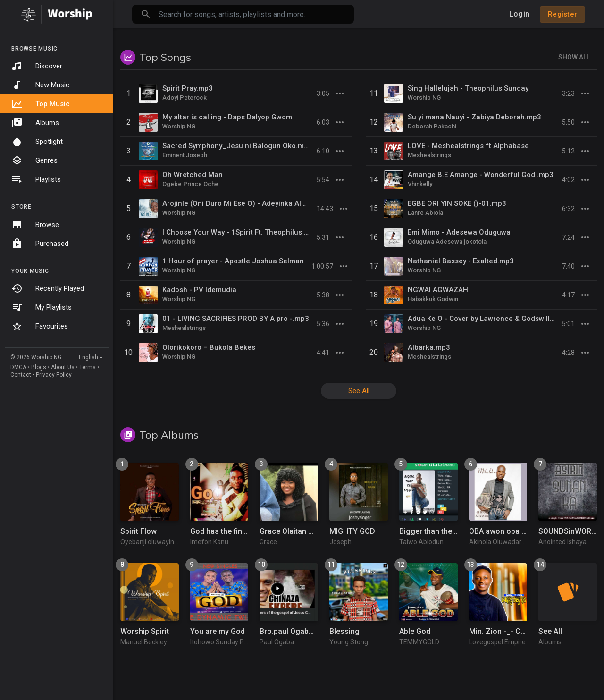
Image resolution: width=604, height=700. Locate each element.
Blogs (39, 367)
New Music (40, 85)
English (88, 357)
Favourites (40, 326)
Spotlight (37, 142)
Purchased (40, 244)
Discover (37, 66)
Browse (35, 225)
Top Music (41, 104)
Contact (21, 375)
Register (562, 14)
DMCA (18, 367)
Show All (574, 57)
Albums (35, 123)
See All (359, 391)
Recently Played (48, 288)
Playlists (36, 179)
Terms (88, 367)
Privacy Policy (54, 375)
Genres (34, 160)
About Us (63, 367)
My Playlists (42, 307)
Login (519, 14)
